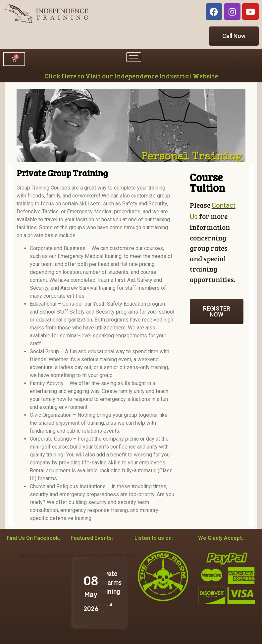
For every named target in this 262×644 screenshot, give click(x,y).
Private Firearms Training (109, 582)
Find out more (105, 608)
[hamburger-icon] (134, 57)
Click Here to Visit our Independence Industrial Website (131, 76)
